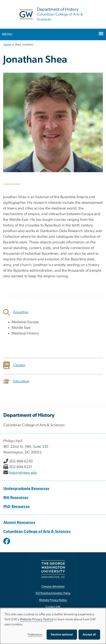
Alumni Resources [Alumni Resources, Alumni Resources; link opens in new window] (19, 523)
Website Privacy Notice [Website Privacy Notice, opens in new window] (53, 600)
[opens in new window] (7, 544)
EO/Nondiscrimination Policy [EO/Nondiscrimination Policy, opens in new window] (53, 593)
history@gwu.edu (23, 473)
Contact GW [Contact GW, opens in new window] (53, 607)
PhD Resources (16, 507)
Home (7, 45)
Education (16, 381)
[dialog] (53, 626)
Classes (14, 365)
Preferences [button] (35, 635)
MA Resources (16, 498)
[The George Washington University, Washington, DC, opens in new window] (53, 569)
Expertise (16, 312)
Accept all (89, 635)
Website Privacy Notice (37, 619)
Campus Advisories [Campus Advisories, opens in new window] (53, 587)
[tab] (53, 312)
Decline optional (62, 635)
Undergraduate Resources (26, 489)
